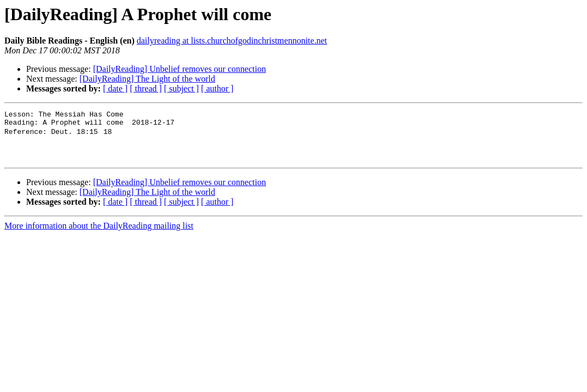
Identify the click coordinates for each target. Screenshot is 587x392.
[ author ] (217, 88)
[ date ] (115, 88)
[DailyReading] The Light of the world (147, 79)
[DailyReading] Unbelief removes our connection (180, 69)
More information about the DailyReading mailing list (99, 234)
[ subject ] (181, 88)
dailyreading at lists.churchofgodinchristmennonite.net (232, 41)
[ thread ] (146, 88)
